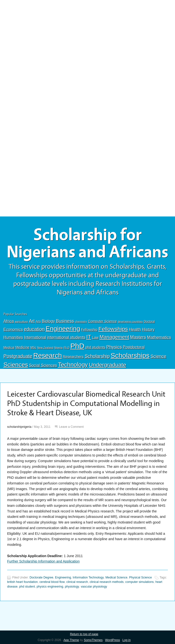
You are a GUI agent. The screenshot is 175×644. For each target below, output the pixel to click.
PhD (77, 346)
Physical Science (140, 577)
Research (47, 356)
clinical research (77, 582)
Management (114, 337)
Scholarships (130, 356)
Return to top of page (84, 634)
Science (158, 356)
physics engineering (50, 587)
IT (89, 337)
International (35, 337)
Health (135, 329)
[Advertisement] (87, 36)
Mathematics (159, 337)
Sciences (16, 365)
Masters (138, 337)
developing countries (130, 322)
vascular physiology (94, 587)
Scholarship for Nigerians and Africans (87, 243)
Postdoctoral (134, 347)
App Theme (71, 640)
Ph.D (67, 348)
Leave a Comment (71, 427)
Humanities (13, 337)
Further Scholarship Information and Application (43, 561)
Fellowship (89, 330)
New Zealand (45, 348)
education (34, 329)
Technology (73, 365)
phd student (27, 587)
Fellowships (113, 329)
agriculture (21, 322)
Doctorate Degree (41, 577)
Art (32, 321)
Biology (48, 321)
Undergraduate (107, 365)
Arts (38, 322)
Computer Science (102, 321)
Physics (114, 347)
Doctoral (149, 322)
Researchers (73, 357)
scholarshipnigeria (19, 427)
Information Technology (88, 577)
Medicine (22, 347)
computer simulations (140, 582)
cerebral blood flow (52, 582)
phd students (95, 347)
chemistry (81, 322)
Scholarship (97, 356)
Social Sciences (43, 365)
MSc (33, 348)
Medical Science (116, 577)
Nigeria (58, 348)
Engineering (63, 329)
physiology (72, 587)
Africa (9, 321)
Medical (9, 347)
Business (65, 321)
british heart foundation (22, 582)
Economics (13, 329)
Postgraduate (18, 356)
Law (95, 337)
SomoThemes (93, 640)
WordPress (113, 640)
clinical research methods (107, 582)
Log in (126, 640)
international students (66, 337)
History (148, 329)
